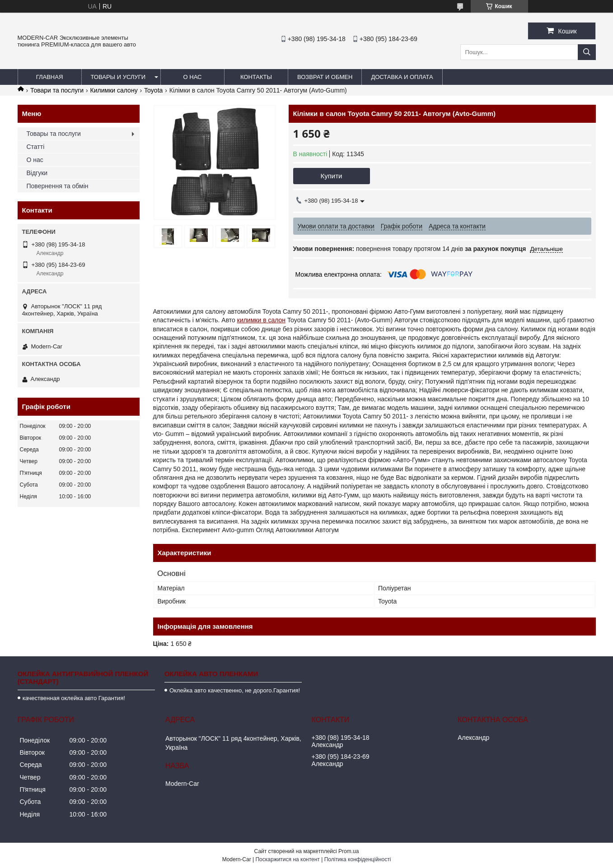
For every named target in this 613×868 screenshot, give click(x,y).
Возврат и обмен (325, 77)
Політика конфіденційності (358, 859)
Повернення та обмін (58, 186)
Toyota (153, 90)
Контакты (256, 77)
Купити (332, 176)
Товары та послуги (54, 134)
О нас (193, 77)
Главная (50, 77)
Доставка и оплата (402, 77)
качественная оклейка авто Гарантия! (74, 698)
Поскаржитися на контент (287, 859)
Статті (36, 147)
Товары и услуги (118, 77)
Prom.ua (349, 851)
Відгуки (37, 173)
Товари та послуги (57, 90)
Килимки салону (114, 90)
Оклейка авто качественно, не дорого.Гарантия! (235, 690)
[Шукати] (587, 52)
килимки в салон (261, 320)
